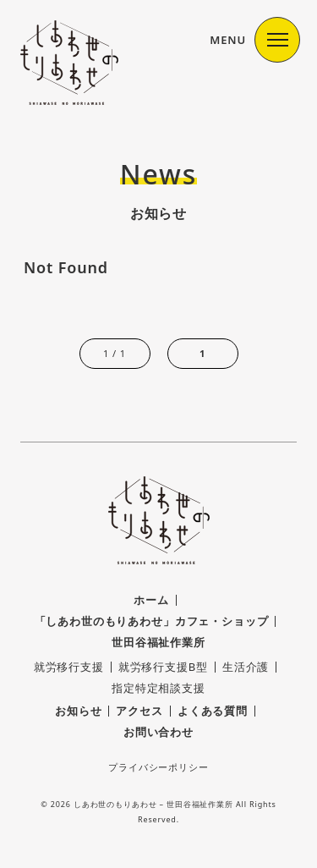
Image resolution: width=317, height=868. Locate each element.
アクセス (139, 711)
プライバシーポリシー (158, 767)
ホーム (151, 600)
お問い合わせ (158, 732)
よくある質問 (213, 711)
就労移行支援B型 (163, 667)
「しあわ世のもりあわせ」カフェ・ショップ (152, 621)
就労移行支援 (69, 667)
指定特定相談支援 (158, 688)
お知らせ (78, 711)
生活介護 (246, 667)
